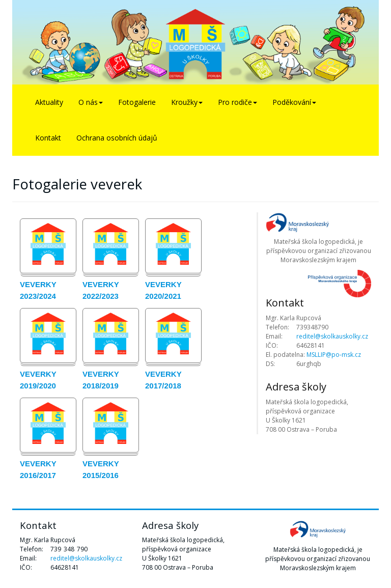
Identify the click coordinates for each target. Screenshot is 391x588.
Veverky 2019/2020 (38, 380)
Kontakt (48, 138)
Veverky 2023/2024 (38, 290)
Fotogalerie (137, 102)
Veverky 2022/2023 (101, 290)
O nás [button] (91, 102)
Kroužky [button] (187, 102)
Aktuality (49, 102)
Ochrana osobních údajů (117, 138)
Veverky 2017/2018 (163, 380)
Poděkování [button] (294, 102)
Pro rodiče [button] (238, 102)
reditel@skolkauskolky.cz (332, 336)
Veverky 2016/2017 (38, 469)
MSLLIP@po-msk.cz (334, 355)
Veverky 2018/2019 (101, 380)
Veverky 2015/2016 (101, 469)
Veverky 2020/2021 (163, 290)
